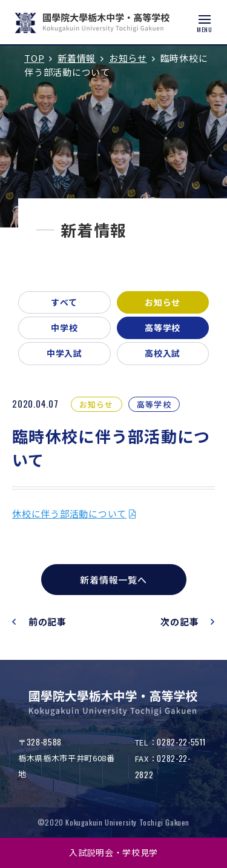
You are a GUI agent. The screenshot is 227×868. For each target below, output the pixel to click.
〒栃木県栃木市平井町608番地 (66, 758)
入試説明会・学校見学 (113, 852)
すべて (64, 302)
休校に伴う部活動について (69, 513)
